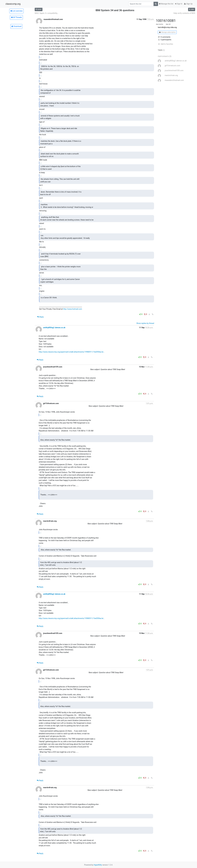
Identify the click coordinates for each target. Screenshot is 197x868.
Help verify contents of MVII (184, 13)
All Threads (16, 17)
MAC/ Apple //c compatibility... (47, 13)
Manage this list (166, 4)
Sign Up (188, 4)
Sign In (179, 4)
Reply (40, 317)
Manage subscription (167, 32)
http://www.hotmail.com (73, 309)
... (41, 57)
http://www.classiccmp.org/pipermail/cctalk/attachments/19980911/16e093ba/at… (72, 352)
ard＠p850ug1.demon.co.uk (54, 328)
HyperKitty (98, 865)
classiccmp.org (13, 4)
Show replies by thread (145, 323)
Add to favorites (165, 44)
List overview (16, 11)
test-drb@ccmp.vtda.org (167, 27)
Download (16, 26)
